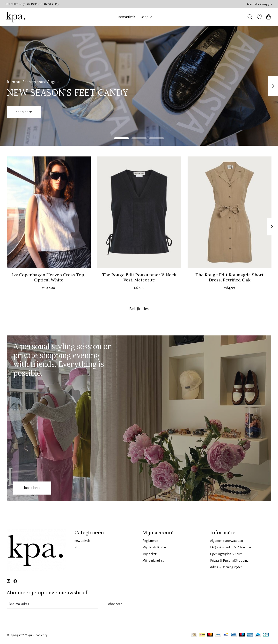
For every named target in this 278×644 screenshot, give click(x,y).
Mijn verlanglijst (153, 561)
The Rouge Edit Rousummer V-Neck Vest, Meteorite (139, 277)
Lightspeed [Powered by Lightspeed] (54, 635)
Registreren (150, 541)
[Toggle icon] (250, 17)
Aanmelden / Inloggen (259, 4)
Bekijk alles (139, 309)
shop (78, 547)
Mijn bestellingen (154, 547)
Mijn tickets (150, 554)
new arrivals (127, 17)
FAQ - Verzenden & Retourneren (232, 547)
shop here (26, 111)
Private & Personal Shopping (229, 561)
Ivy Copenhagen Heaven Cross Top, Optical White (49, 277)
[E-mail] (52, 604)
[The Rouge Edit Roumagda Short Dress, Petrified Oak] (230, 212)
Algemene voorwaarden (227, 541)
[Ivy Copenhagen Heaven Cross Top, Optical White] (49, 212)
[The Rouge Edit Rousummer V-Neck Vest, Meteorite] (139, 212)
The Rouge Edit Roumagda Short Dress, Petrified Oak (230, 277)
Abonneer (115, 604)
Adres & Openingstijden (226, 567)
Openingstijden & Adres (226, 554)
